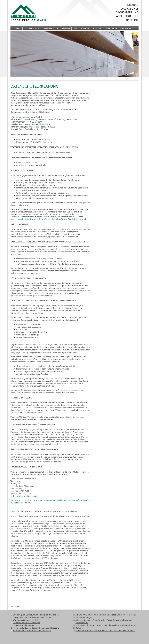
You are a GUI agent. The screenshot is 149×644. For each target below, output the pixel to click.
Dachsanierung (127, 12)
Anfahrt (86, 28)
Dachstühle (130, 9)
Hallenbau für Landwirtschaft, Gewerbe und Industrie (36, 628)
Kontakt (98, 28)
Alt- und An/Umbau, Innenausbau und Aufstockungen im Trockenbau (106, 615)
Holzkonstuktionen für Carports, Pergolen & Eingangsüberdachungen (106, 625)
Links (76, 28)
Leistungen (48, 28)
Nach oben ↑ (16, 606)
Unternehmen (31, 28)
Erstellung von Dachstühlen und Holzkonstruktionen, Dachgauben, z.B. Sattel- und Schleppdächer (36, 616)
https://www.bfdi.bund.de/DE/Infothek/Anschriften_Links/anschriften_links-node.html (48, 219)
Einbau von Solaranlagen (24, 625)
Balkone (132, 20)
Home (18, 28)
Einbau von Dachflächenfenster (26, 623)
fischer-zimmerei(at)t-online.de (37, 124)
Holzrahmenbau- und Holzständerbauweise (32, 630)
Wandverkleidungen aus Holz (26, 620)
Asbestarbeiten (127, 16)
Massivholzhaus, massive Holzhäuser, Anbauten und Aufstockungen (105, 630)
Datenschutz (127, 28)
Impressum (111, 28)
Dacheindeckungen (84, 617)
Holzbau (132, 5)
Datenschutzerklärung (35, 86)
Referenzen (64, 28)
